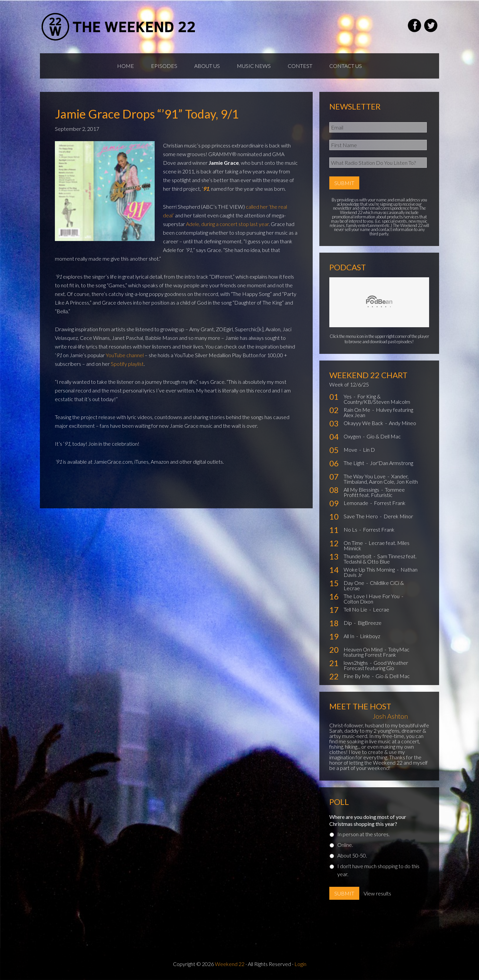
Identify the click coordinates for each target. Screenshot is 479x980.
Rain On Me (357, 410)
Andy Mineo (402, 423)
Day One (354, 583)
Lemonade (356, 503)
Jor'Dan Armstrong (392, 463)
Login (300, 964)
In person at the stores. (363, 834)
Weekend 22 (230, 964)
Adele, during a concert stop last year (227, 224)
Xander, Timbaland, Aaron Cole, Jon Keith (381, 479)
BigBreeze (370, 623)
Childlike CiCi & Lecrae (374, 585)
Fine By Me (357, 676)
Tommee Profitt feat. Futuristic (374, 492)
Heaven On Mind (364, 649)
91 (206, 189)
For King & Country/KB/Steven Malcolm (377, 399)
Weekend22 (119, 27)
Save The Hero (361, 516)
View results (377, 893)
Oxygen (353, 436)
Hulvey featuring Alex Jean (378, 412)
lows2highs (356, 663)
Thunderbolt (358, 556)
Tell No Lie (356, 609)
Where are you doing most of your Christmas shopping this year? (368, 820)
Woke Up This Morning (370, 569)
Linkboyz (370, 636)
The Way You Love (365, 476)
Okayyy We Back (364, 423)
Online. (345, 845)
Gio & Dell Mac (384, 436)
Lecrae (381, 609)
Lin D (369, 450)
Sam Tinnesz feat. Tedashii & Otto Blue (380, 559)
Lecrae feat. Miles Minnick (377, 545)
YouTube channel (125, 355)
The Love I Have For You (372, 596)
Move (351, 450)
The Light (354, 463)
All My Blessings (362, 490)
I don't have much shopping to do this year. (378, 870)
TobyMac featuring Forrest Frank (377, 652)
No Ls (351, 529)
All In (349, 636)
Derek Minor (398, 516)
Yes (348, 396)
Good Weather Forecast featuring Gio (376, 665)
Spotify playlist (127, 364)
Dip (348, 623)
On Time (354, 543)
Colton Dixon (358, 601)
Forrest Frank (390, 503)
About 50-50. (352, 855)
